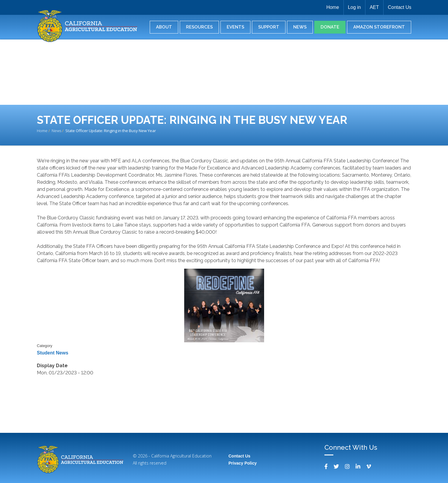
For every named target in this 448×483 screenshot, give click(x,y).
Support (269, 27)
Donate (330, 27)
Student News (53, 353)
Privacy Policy (243, 463)
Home (331, 7)
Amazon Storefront (379, 27)
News (300, 27)
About (164, 27)
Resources (199, 27)
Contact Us (399, 7)
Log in (354, 7)
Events (235, 27)
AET (374, 7)
